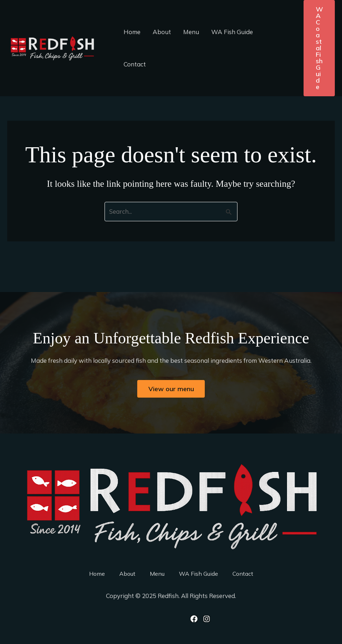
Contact (135, 64)
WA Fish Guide (232, 32)
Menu (191, 32)
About (162, 32)
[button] (319, 48)
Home (132, 32)
